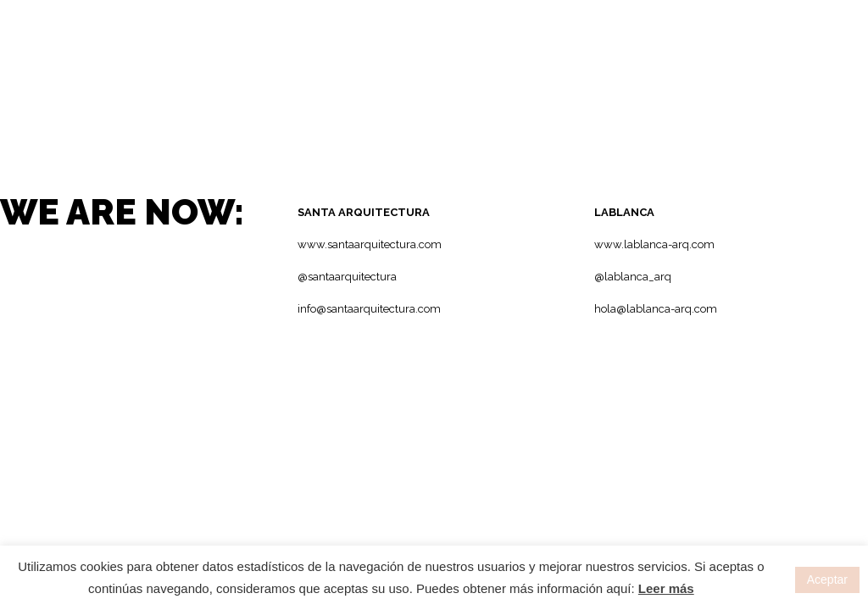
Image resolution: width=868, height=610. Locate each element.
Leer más (666, 588)
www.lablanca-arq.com (654, 244)
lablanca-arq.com (672, 309)
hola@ (610, 309)
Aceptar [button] (827, 579)
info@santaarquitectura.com (369, 309)
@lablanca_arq (633, 277)
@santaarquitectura (347, 277)
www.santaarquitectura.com (370, 244)
